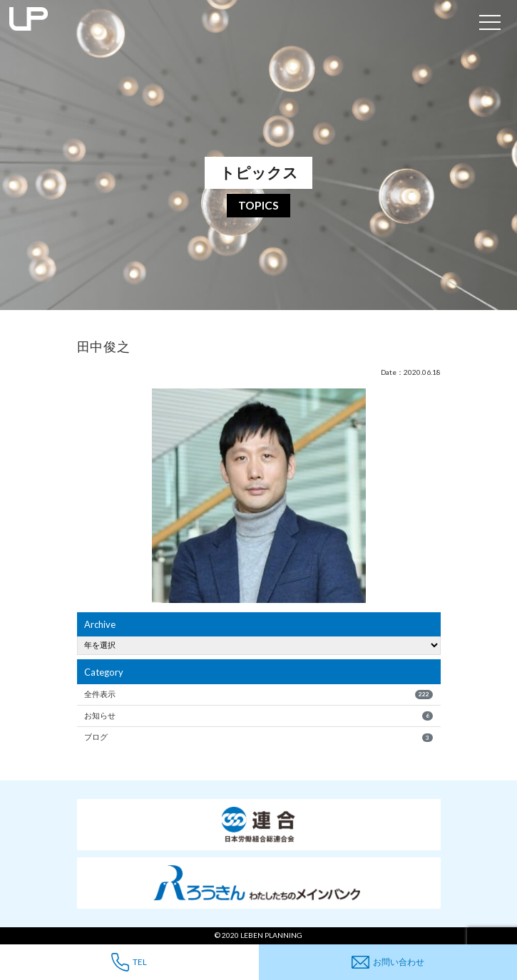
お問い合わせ (388, 963)
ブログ (258, 737)
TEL (129, 962)
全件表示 (258, 694)
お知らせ (258, 716)
